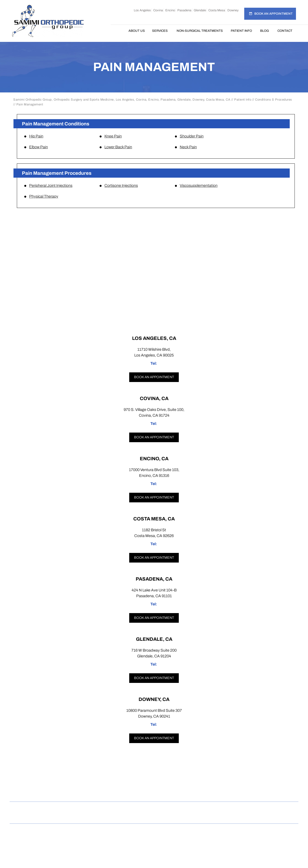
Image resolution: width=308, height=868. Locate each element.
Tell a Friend (174, 809)
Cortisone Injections (121, 185)
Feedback (143, 809)
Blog (264, 31)
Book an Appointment (273, 14)
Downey (233, 10)
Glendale (200, 10)
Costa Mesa (217, 10)
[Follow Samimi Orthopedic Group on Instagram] (136, 791)
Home (120, 31)
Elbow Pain (38, 147)
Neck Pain (188, 147)
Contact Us (206, 809)
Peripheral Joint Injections (51, 185)
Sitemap (117, 809)
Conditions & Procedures (274, 100)
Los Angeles (142, 10)
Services (160, 31)
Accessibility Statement (248, 809)
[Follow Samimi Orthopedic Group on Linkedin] (172, 791)
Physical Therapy (44, 196)
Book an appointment (154, 377)
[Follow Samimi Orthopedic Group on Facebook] (118, 791)
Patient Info (241, 31)
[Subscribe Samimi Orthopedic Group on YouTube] (191, 791)
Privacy (93, 809)
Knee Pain (113, 136)
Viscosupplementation (199, 185)
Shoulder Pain (192, 136)
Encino (170, 10)
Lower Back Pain (118, 147)
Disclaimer (66, 809)
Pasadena (184, 10)
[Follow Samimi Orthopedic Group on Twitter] (154, 791)
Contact (285, 31)
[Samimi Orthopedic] (48, 21)
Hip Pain (36, 136)
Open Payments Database (154, 816)
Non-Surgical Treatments (200, 31)
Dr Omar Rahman (154, 840)
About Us (137, 31)
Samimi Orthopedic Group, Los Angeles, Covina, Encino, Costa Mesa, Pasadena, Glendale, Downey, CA (156, 835)
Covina (158, 10)
